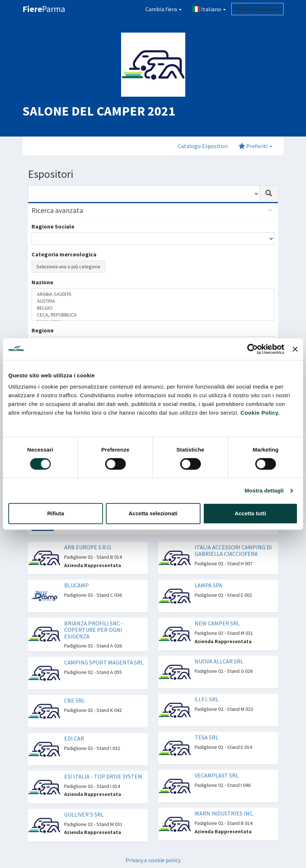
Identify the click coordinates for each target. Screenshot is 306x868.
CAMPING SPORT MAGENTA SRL (104, 662)
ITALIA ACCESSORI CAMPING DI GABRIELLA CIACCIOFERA (233, 550)
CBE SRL (75, 700)
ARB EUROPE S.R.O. (88, 547)
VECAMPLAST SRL (217, 775)
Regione (43, 330)
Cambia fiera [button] (164, 9)
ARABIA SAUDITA (153, 294)
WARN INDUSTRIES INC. (224, 813)
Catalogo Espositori (203, 146)
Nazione (42, 282)
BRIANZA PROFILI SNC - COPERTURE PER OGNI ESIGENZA (94, 630)
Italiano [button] (209, 9)
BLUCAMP (76, 585)
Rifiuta (56, 513)
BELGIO (153, 308)
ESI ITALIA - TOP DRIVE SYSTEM (103, 776)
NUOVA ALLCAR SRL (219, 661)
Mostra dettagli (264, 490)
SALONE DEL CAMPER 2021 (99, 111)
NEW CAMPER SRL (217, 623)
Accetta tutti (250, 513)
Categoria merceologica (64, 254)
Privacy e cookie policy (153, 860)
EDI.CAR (74, 738)
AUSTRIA (153, 301)
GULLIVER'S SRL (84, 814)
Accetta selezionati (153, 513)
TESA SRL (206, 737)
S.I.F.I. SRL (207, 699)
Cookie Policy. (260, 413)
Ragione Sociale (53, 226)
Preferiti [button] (255, 146)
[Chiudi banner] (295, 349)
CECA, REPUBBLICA (153, 315)
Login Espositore (257, 9)
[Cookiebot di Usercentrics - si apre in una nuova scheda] (253, 349)
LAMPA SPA (208, 585)
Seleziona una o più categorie (68, 267)
